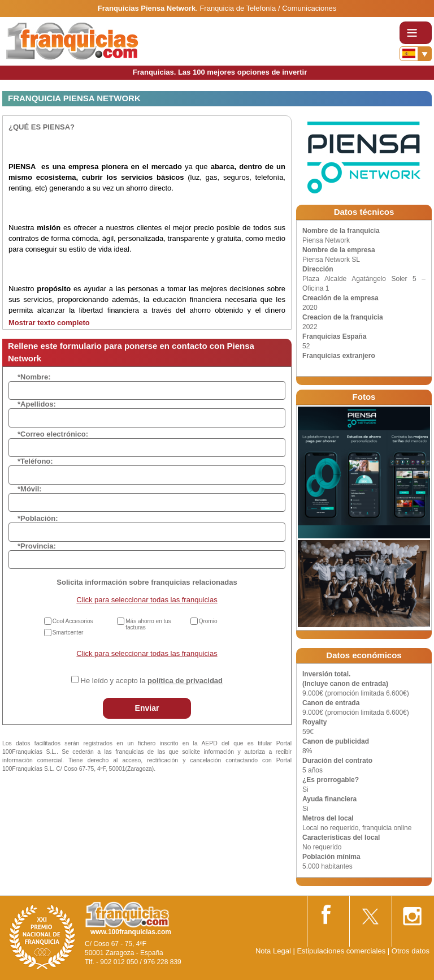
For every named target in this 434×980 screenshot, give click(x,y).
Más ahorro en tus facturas (148, 624)
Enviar (147, 708)
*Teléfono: (35, 461)
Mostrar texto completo (49, 323)
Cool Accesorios (73, 621)
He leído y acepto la (152, 681)
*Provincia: (37, 546)
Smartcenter (68, 633)
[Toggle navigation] (416, 33)
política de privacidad (185, 681)
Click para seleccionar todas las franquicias (147, 600)
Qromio (208, 621)
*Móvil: (30, 489)
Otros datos (411, 951)
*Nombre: (34, 377)
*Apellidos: (37, 404)
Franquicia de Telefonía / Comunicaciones (268, 8)
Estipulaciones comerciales (342, 951)
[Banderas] (416, 54)
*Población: (38, 518)
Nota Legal (273, 951)
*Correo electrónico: (53, 434)
